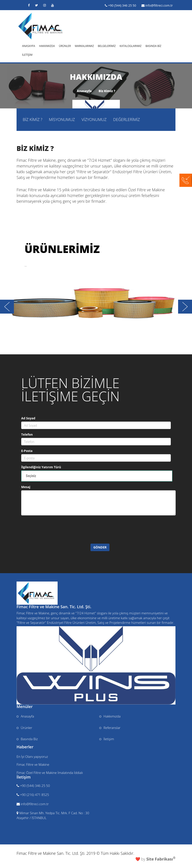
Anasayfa (84, 91)
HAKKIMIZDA (47, 46)
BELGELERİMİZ (107, 46)
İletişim (107, 739)
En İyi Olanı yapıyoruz (32, 756)
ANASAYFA (29, 46)
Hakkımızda (110, 716)
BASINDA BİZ (153, 46)
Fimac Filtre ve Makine (33, 764)
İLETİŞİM (27, 54)
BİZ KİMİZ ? (33, 119)
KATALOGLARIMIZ (131, 46)
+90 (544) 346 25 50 (122, 5)
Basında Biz (27, 739)
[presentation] (58, 535)
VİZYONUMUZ (94, 119)
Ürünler (24, 728)
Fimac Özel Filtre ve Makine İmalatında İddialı (50, 773)
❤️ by (155, 859)
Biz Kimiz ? (107, 91)
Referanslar (110, 728)
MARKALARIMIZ (84, 46)
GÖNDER (100, 547)
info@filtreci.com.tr (159, 5)
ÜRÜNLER (65, 46)
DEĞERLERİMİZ (127, 119)
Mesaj (26, 487)
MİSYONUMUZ (62, 119)
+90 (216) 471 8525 (35, 795)
